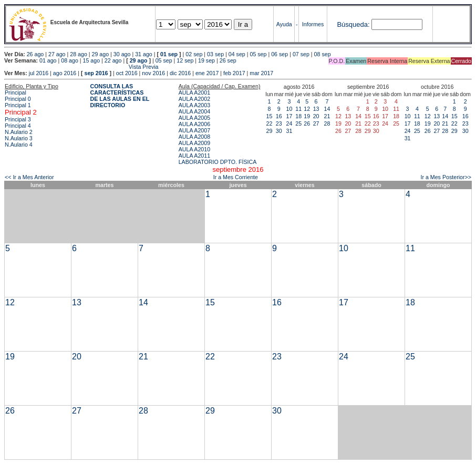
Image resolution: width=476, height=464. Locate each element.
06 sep (280, 54)
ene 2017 (207, 73)
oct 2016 (127, 73)
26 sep (228, 60)
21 (327, 116)
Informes (313, 24)
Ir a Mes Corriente (236, 177)
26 (307, 123)
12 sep (185, 60)
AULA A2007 (194, 130)
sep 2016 (96, 73)
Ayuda (284, 24)
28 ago (79, 54)
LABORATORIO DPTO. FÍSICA (218, 162)
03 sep (215, 54)
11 (298, 109)
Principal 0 (18, 99)
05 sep (258, 54)
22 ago (113, 60)
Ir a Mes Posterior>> (446, 177)
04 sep (237, 54)
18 (298, 116)
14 (327, 109)
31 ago (144, 54)
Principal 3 (18, 119)
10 (289, 109)
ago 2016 (65, 73)
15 (270, 116)
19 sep (206, 60)
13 (316, 109)
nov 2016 (153, 73)
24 (289, 123)
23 (279, 123)
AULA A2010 (194, 149)
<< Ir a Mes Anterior (29, 177)
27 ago (57, 54)
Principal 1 (18, 105)
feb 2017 (234, 73)
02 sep (194, 54)
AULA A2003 (194, 105)
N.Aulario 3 (19, 138)
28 (327, 123)
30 (279, 131)
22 (270, 123)
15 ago (92, 60)
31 (289, 131)
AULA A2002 (194, 99)
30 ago (122, 54)
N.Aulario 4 (19, 145)
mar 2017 (261, 73)
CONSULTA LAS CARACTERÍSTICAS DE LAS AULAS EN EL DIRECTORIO (120, 96)
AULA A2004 (194, 111)
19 (307, 116)
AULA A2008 (194, 137)
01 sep (169, 54)
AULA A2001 (194, 92)
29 (270, 131)
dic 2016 (180, 73)
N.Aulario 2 (19, 132)
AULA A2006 (194, 124)
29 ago (101, 54)
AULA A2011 (194, 156)
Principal (15, 92)
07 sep (301, 54)
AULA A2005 (194, 118)
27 (316, 123)
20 (316, 116)
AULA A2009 (194, 143)
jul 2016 (39, 73)
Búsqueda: (353, 24)
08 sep (323, 54)
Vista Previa (81, 67)
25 (298, 123)
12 (307, 109)
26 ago (35, 54)
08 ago (70, 60)
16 (279, 116)
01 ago (48, 60)
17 (289, 116)
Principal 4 (18, 126)
